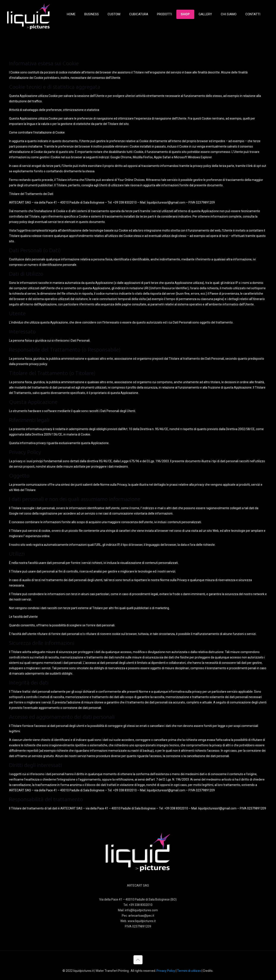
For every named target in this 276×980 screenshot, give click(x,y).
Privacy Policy (166, 971)
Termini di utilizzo (189, 971)
